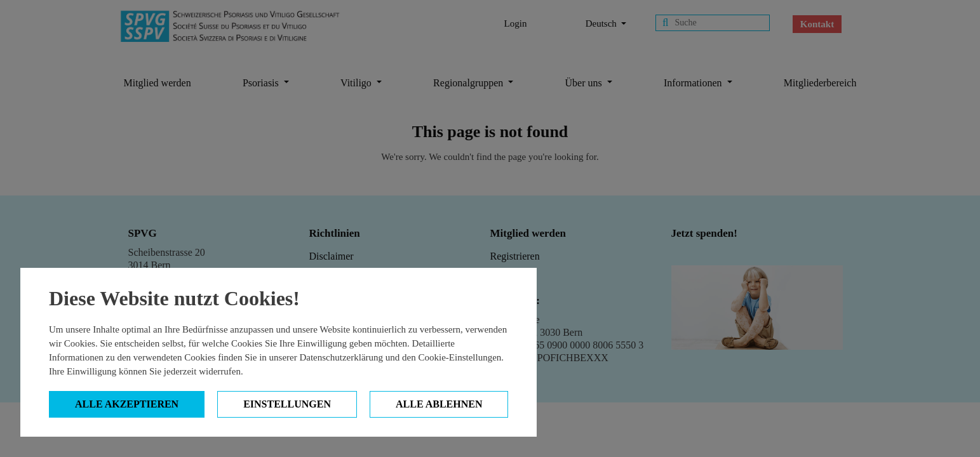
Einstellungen (287, 404)
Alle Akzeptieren (127, 404)
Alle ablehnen (439, 404)
